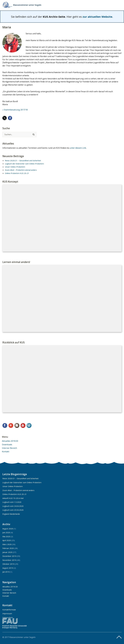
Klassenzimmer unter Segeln (27, 5)
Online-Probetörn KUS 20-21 (17, 173)
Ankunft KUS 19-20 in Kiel (13, 498)
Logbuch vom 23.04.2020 (13, 510)
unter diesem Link (78, 148)
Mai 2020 (6, 536)
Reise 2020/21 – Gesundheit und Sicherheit (23, 160)
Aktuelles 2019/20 (10, 441)
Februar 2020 (8, 548)
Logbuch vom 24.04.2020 (13, 506)
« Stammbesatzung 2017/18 (15, 110)
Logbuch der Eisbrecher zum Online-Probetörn (24, 164)
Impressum (7, 613)
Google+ (11, 425)
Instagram (17, 425)
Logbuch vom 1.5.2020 (12, 502)
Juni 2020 (6, 532)
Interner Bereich (9, 448)
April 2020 (7, 540)
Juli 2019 (6, 572)
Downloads (7, 445)
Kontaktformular (9, 610)
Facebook (5, 425)
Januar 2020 (7, 552)
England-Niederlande (11, 514)
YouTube (23, 425)
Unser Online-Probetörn (15, 167)
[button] (5, 118)
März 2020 (7, 544)
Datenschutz (8, 617)
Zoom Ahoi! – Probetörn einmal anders (21, 170)
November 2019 (9, 560)
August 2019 (8, 568)
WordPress (29, 425)
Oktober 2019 (8, 564)
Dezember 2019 (9, 556)
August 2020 (8, 529)
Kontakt (6, 452)
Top (119, 637)
